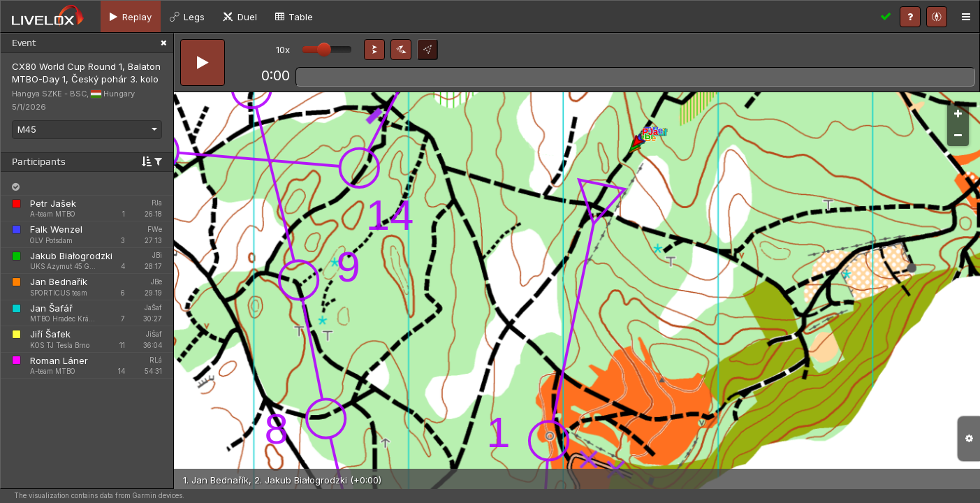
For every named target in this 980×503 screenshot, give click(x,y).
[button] (374, 50)
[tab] (131, 16)
